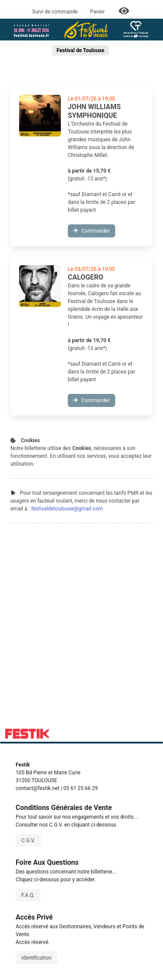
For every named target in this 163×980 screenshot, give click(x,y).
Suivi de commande (55, 12)
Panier (98, 12)
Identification (37, 958)
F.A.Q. (28, 895)
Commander (91, 231)
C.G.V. (28, 840)
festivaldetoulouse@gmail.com (67, 509)
